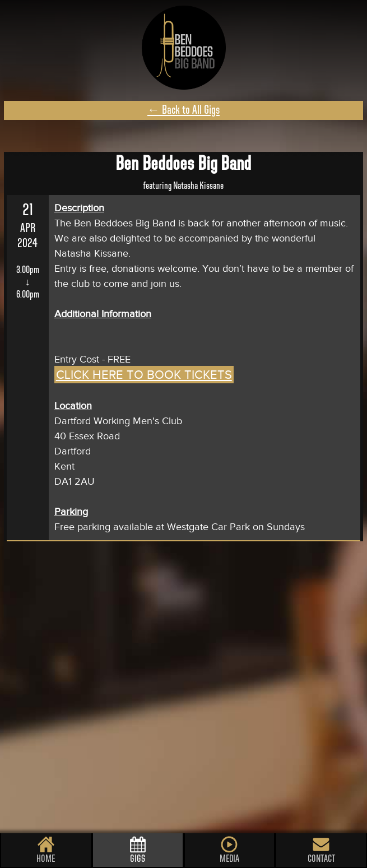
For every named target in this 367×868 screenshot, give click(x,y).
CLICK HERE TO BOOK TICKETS (144, 375)
